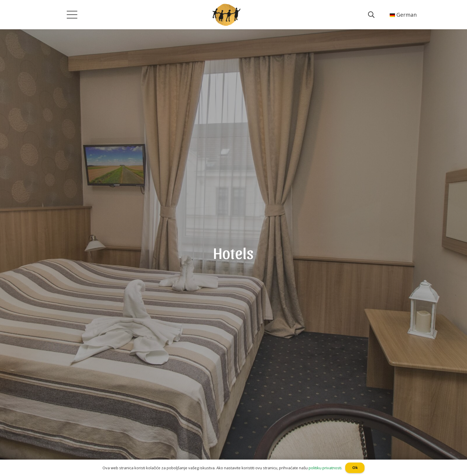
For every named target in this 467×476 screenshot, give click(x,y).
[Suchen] (371, 15)
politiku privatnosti (325, 468)
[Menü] (72, 15)
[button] (3, 4)
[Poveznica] (227, 15)
